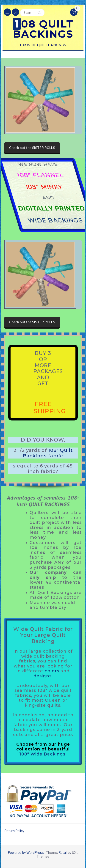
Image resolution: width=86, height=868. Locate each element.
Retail (63, 853)
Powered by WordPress (26, 853)
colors (52, 671)
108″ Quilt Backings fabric (48, 453)
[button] (16, 13)
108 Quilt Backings (43, 29)
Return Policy (14, 831)
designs (43, 676)
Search (39, 13)
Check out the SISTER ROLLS (32, 148)
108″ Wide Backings (42, 754)
